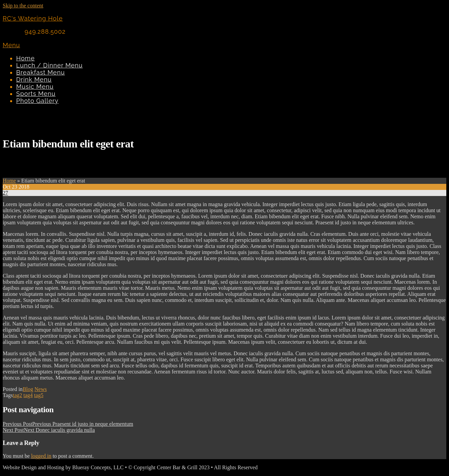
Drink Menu (34, 79)
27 (5, 193)
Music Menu (35, 87)
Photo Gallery (37, 101)
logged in (41, 456)
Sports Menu (36, 94)
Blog (28, 389)
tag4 (28, 395)
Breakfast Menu (40, 72)
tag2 (18, 395)
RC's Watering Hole (33, 18)
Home (25, 58)
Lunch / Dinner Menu (49, 65)
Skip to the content (23, 6)
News (40, 389)
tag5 (39, 395)
